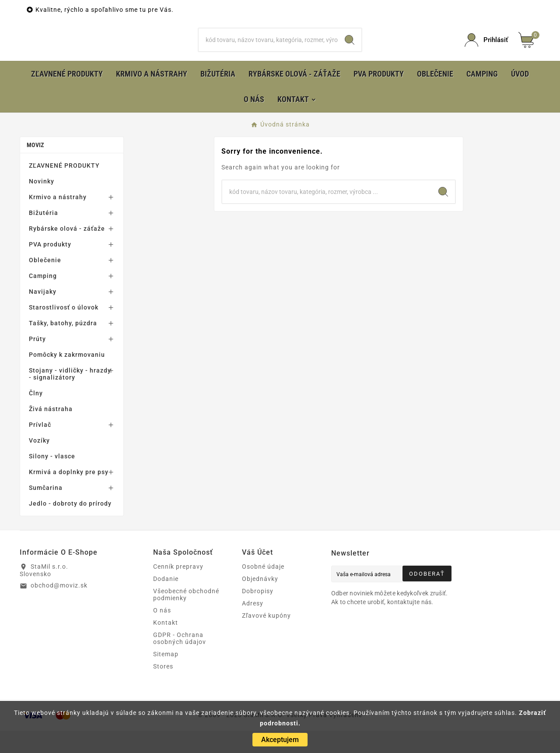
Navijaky (43, 314)
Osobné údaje (263, 589)
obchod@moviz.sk (59, 608)
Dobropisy (258, 613)
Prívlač (40, 447)
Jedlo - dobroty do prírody (70, 526)
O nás (162, 633)
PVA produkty (50, 267)
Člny (36, 415)
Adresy (253, 626)
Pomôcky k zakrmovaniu (67, 377)
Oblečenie (45, 282)
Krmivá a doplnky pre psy (69, 494)
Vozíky (39, 463)
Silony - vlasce (52, 479)
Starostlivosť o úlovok (64, 330)
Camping (43, 298)
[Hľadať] (268, 51)
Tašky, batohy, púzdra (63, 345)
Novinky (42, 204)
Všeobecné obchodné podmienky (186, 617)
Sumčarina (46, 510)
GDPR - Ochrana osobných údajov (180, 661)
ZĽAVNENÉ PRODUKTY (64, 188)
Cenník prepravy (178, 589)
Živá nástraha (51, 431)
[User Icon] (486, 51)
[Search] (350, 51)
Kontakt (166, 645)
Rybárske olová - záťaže (67, 251)
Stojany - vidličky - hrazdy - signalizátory (70, 396)
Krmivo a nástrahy (58, 219)
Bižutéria (44, 235)
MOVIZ (35, 167)
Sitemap (166, 676)
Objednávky (260, 601)
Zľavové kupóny (266, 638)
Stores (163, 689)
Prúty (37, 361)
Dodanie (166, 601)
